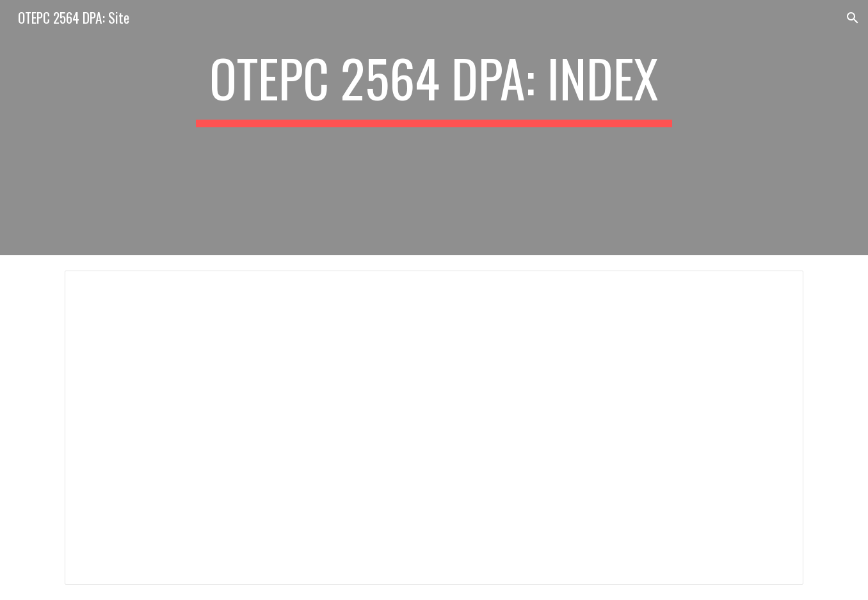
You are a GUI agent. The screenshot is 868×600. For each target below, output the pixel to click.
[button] (853, 18)
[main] (434, 128)
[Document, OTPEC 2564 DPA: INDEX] (434, 428)
